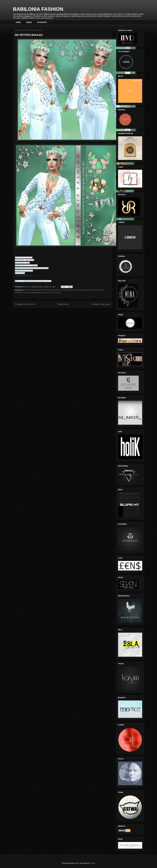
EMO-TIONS (97, 290)
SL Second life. (56, 293)
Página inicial (63, 304)
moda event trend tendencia (32, 293)
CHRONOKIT (87, 290)
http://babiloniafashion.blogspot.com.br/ (37, 281)
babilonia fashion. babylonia (71, 290)
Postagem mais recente (25, 304)
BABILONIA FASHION (38, 9)
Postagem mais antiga (101, 304)
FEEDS (29, 22)
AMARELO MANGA (45, 290)
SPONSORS (42, 22)
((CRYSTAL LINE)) (31, 290)
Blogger (92, 863)
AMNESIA (57, 290)
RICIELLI (46, 293)
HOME (18, 22)
